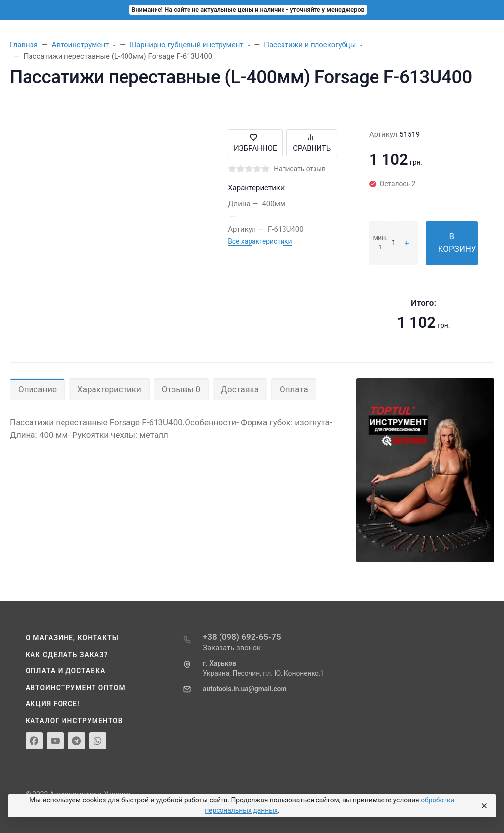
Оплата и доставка (66, 671)
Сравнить (312, 143)
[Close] (484, 806)
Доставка (240, 389)
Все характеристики (260, 241)
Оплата (294, 389)
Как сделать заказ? (67, 655)
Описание (37, 389)
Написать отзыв (300, 169)
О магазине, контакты (72, 638)
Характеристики (109, 389)
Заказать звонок (232, 648)
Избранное (255, 143)
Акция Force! (53, 704)
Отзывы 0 (181, 389)
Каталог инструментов (74, 721)
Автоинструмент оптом (76, 688)
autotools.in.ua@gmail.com (245, 689)
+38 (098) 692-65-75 (242, 637)
